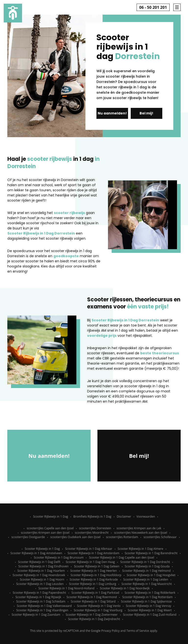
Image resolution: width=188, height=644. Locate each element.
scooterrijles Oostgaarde (28, 537)
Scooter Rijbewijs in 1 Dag (51, 516)
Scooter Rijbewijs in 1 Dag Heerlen (94, 571)
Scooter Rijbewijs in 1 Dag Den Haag (90, 562)
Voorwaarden (146, 516)
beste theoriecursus (160, 353)
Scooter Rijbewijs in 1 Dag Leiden (146, 579)
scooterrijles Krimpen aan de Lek (139, 528)
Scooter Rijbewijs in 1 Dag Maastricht (147, 584)
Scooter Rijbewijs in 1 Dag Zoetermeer (92, 615)
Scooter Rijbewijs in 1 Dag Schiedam (41, 601)
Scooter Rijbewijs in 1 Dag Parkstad (95, 593)
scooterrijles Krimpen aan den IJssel (45, 533)
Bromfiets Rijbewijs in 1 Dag (92, 516)
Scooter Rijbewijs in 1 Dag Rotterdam (147, 597)
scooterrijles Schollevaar (160, 537)
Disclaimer (124, 516)
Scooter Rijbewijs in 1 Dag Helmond (146, 571)
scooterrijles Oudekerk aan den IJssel (75, 537)
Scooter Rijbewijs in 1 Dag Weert (150, 610)
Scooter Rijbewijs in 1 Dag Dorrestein (41, 233)
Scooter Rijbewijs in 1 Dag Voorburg (98, 610)
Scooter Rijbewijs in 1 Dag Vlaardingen (42, 610)
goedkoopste (66, 256)
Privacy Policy (111, 631)
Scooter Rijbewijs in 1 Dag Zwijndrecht (94, 619)
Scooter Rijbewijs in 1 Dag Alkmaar (89, 549)
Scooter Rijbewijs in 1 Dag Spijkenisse (146, 601)
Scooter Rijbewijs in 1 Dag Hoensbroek (39, 575)
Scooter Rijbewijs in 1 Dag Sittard (93, 601)
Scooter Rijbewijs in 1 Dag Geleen (97, 566)
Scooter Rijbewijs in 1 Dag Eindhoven (43, 566)
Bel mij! (146, 113)
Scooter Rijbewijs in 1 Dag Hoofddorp (96, 575)
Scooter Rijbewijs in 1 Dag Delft (39, 562)
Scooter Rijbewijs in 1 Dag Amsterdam (94, 553)
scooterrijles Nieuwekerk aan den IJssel (141, 533)
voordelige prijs (102, 336)
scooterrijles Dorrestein (95, 528)
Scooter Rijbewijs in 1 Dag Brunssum (59, 557)
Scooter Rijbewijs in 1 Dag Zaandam (36, 615)
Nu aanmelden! (112, 113)
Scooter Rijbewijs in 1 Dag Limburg (93, 584)
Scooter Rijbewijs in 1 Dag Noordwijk (125, 588)
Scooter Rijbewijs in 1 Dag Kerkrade (94, 579)
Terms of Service (138, 631)
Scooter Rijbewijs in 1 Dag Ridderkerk (150, 593)
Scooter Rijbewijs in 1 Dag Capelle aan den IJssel (121, 557)
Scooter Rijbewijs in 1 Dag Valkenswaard (44, 606)
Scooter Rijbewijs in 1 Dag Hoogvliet (151, 575)
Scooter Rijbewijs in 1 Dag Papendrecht (39, 593)
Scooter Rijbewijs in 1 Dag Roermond (92, 597)
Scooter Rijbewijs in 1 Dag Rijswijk (38, 597)
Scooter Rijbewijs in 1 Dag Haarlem (41, 571)
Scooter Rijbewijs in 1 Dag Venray (148, 606)
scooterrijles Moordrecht (92, 533)
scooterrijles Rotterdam (122, 537)
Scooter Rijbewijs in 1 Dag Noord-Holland (66, 588)
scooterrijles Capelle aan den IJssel (50, 528)
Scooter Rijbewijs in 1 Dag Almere (141, 549)
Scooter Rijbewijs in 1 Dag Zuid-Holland (150, 615)
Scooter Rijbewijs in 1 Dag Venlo (99, 606)
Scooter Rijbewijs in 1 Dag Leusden (40, 584)
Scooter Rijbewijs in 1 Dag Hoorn (42, 579)
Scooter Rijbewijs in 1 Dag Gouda (147, 566)
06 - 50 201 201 (153, 7)
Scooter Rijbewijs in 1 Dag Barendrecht (151, 553)
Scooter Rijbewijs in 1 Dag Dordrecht (145, 562)
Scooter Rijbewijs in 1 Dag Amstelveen (36, 553)
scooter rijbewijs (69, 213)
